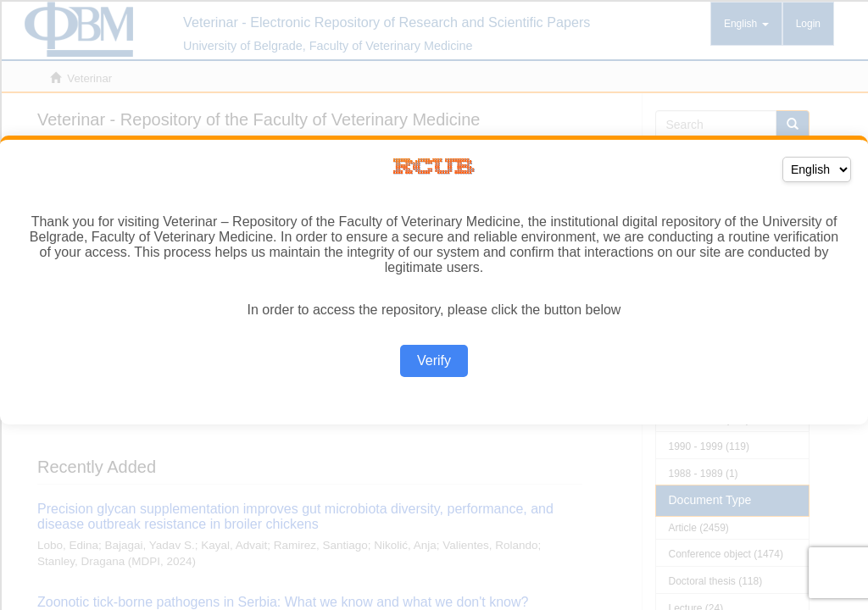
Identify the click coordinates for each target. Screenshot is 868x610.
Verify (434, 360)
